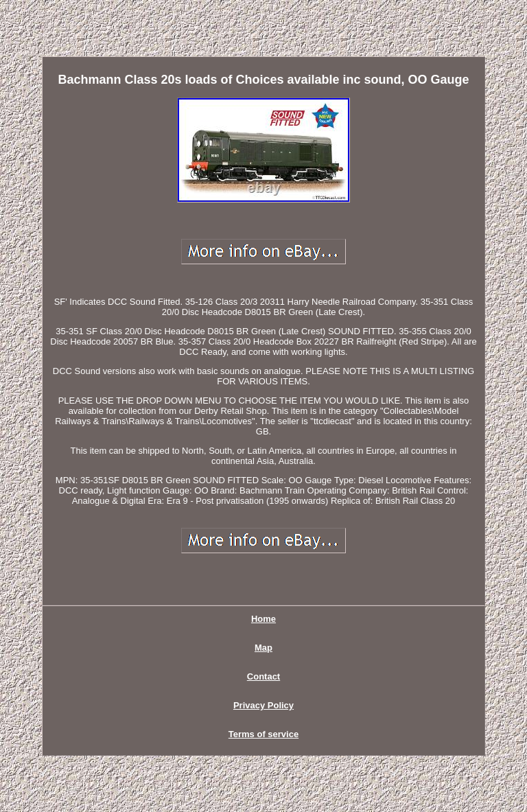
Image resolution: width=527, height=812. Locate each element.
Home (263, 619)
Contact (263, 676)
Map (263, 648)
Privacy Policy (263, 705)
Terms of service (263, 734)
